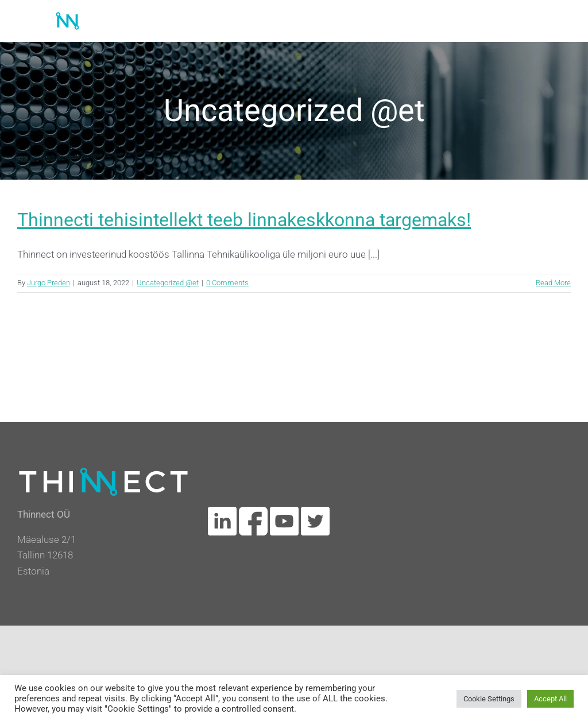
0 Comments (227, 283)
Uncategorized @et (168, 283)
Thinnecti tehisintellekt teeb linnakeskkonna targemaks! (244, 220)
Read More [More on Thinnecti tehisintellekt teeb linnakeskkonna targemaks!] (553, 283)
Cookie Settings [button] (489, 699)
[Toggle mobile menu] (565, 19)
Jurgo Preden (49, 283)
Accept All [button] (550, 699)
